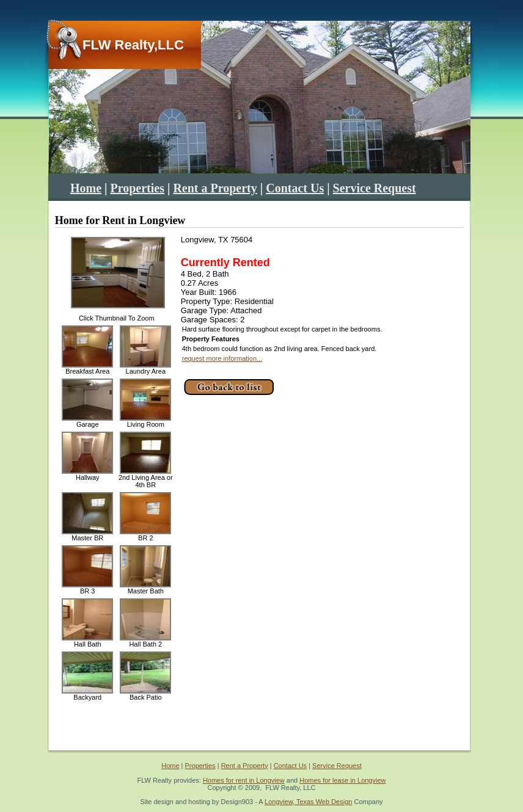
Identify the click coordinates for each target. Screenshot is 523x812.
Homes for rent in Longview (244, 780)
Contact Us (295, 188)
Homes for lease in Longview (342, 780)
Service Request (375, 188)
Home (86, 188)
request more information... (222, 358)
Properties (138, 188)
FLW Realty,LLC (133, 45)
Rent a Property (215, 188)
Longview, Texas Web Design (308, 802)
